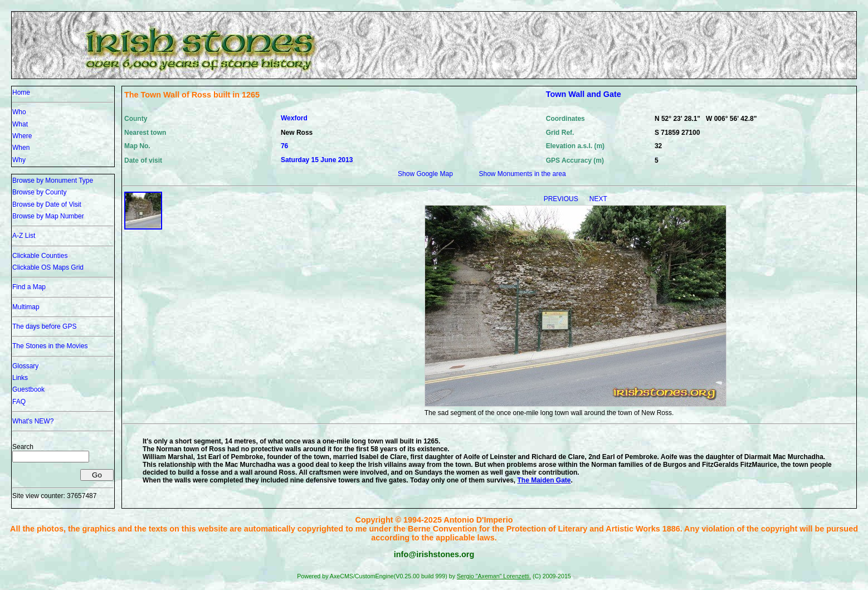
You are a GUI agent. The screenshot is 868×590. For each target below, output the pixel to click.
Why (19, 160)
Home (21, 92)
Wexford (294, 118)
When (21, 148)
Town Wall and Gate (584, 94)
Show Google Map (425, 174)
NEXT (598, 199)
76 (284, 146)
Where (22, 136)
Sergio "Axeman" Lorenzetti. (494, 576)
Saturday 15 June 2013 (317, 160)
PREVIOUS (562, 199)
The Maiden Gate (544, 480)
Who (19, 112)
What (20, 124)
